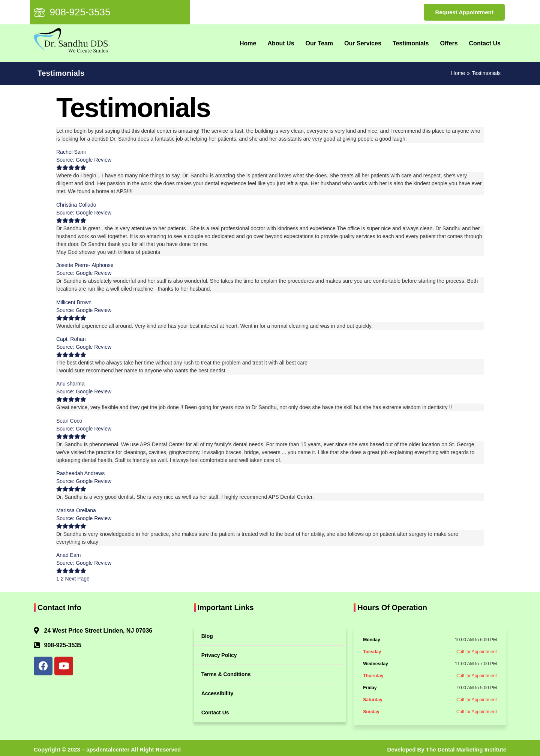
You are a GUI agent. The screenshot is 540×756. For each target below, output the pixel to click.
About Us (281, 43)
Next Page (77, 579)
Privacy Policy (219, 655)
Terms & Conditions (226, 674)
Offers (449, 43)
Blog (207, 636)
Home (248, 43)
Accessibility (217, 693)
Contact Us (485, 43)
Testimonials (411, 43)
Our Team (319, 43)
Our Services (363, 43)
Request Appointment (464, 12)
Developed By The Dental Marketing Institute (447, 749)
